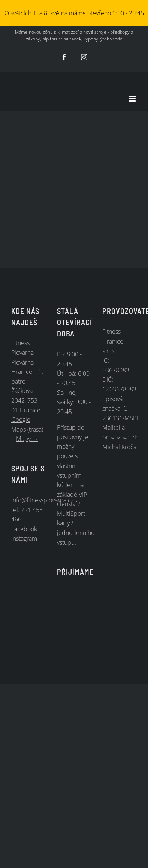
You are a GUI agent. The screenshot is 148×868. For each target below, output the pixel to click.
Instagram (24, 538)
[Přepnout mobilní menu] (133, 99)
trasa (35, 429)
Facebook (24, 529)
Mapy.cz (27, 439)
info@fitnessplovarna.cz (42, 500)
